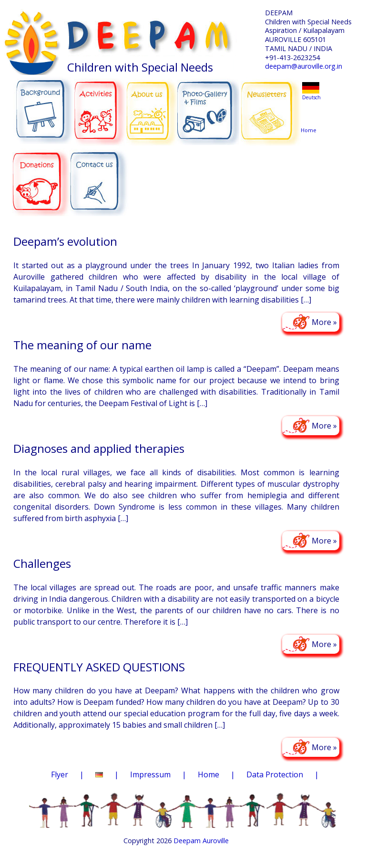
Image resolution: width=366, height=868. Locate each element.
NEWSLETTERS (271, 105)
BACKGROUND (43, 106)
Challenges (42, 563)
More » (324, 322)
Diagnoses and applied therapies (99, 448)
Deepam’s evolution (65, 241)
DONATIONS (42, 176)
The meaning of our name (82, 345)
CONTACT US (99, 177)
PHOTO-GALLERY (208, 107)
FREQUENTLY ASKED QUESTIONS (99, 667)
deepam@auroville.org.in (304, 66)
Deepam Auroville (201, 841)
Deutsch (311, 97)
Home (310, 112)
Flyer (60, 774)
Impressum (150, 774)
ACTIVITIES (103, 106)
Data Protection (275, 774)
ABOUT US (152, 105)
